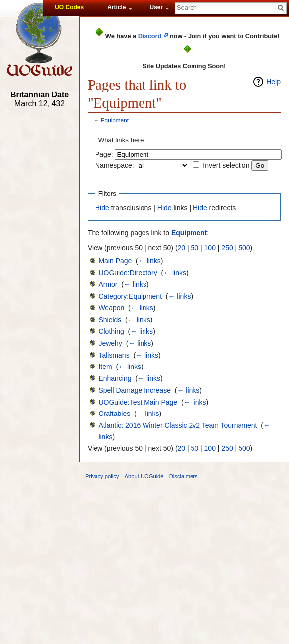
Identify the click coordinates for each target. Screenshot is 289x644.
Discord (150, 36)
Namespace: (115, 165)
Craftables (114, 414)
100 (210, 248)
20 (182, 248)
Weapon (111, 308)
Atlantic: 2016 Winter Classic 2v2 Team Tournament (178, 425)
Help (273, 82)
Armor (108, 284)
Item (105, 367)
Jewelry (110, 343)
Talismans (114, 355)
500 (244, 248)
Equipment (115, 120)
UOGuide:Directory (128, 273)
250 (227, 248)
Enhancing (115, 378)
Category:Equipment (130, 296)
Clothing (111, 331)
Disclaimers (184, 476)
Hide (102, 208)
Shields (110, 320)
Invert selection (226, 165)
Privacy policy (102, 476)
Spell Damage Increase (135, 390)
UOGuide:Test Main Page (138, 402)
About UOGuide (144, 476)
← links (149, 261)
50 (195, 248)
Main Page (115, 261)
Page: (104, 154)
